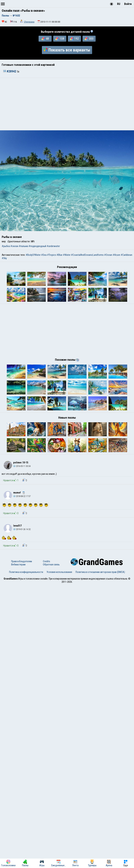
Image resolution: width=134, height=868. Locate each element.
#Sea (44, 255)
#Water (67, 255)
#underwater (53, 246)
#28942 (10, 71)
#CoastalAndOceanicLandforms (87, 255)
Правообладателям (22, 844)
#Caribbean (126, 255)
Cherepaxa (29, 22)
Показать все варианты (67, 50)
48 (45, 39)
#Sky (4, 258)
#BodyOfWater (33, 255)
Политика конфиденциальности (26, 855)
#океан (14, 246)
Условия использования (59, 855)
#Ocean (108, 255)
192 (74, 39)
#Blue (59, 255)
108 (60, 39)
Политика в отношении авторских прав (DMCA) (100, 855)
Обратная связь (51, 847)
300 (89, 39)
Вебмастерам (18, 847)
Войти (128, 4)
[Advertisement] (67, 104)
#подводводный (37, 246)
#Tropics (52, 255)
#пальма (23, 246)
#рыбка (6, 246)
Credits (46, 844)
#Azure (116, 255)
